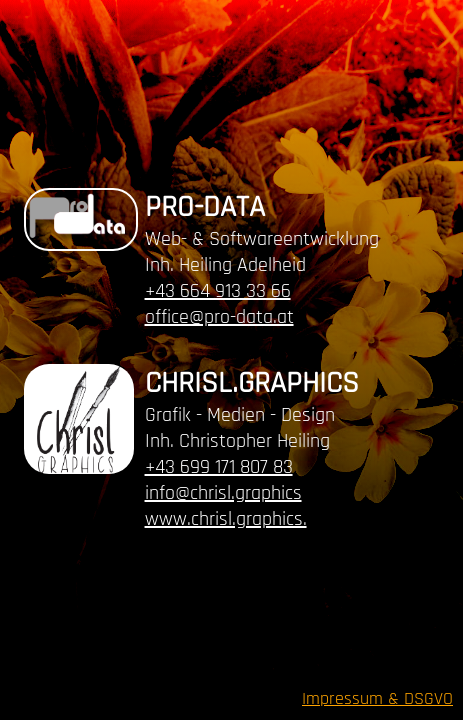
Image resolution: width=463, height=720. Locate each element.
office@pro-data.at (219, 317)
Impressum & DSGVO (377, 698)
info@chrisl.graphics (223, 493)
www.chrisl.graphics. (226, 519)
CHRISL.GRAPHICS (252, 383)
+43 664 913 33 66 (218, 291)
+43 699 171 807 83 (219, 467)
